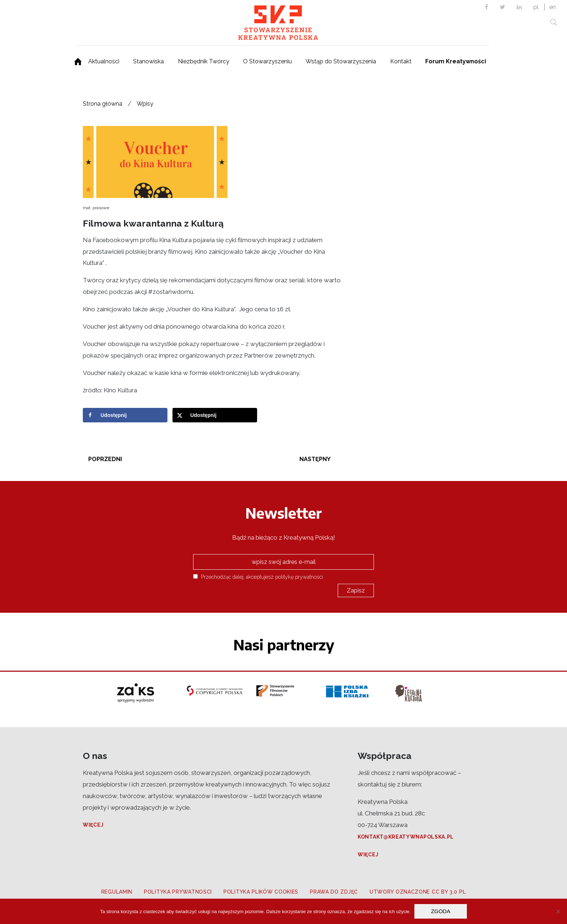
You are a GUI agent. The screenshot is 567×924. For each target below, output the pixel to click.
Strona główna (103, 104)
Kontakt (401, 61)
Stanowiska (148, 61)
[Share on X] (215, 415)
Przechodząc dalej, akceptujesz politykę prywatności (258, 577)
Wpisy (145, 104)
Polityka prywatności (178, 892)
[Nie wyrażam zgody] (558, 911)
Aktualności (104, 61)
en (553, 7)
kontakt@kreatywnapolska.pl (406, 837)
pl (536, 7)
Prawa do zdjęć (334, 892)
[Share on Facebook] (125, 415)
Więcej (93, 825)
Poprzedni (105, 459)
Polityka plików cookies (261, 892)
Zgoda (441, 911)
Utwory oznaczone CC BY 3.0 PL (418, 892)
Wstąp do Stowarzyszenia (341, 61)
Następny (315, 459)
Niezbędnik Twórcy (204, 61)
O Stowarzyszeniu (267, 61)
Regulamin (117, 892)
